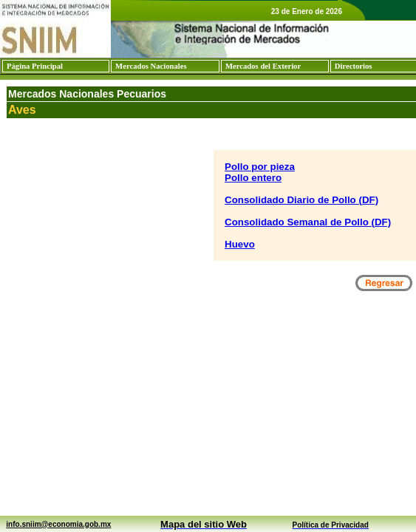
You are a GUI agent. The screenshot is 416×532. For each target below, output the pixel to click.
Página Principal (35, 66)
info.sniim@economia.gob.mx (58, 524)
